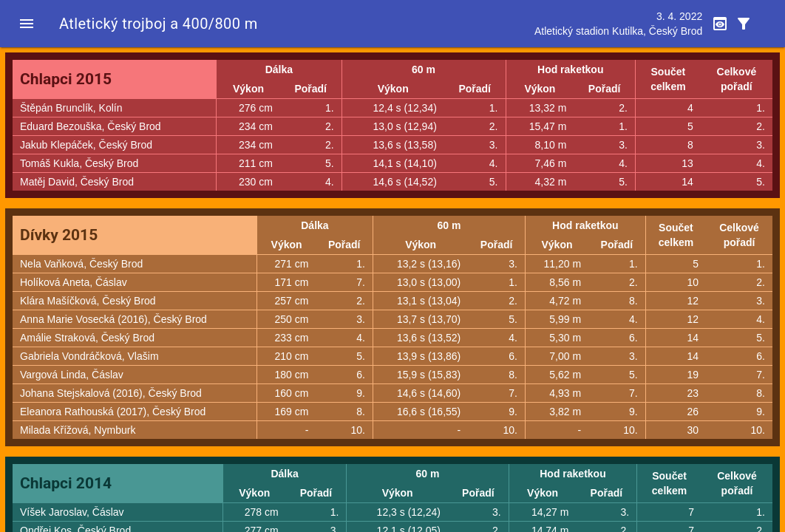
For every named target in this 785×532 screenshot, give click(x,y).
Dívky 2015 (59, 235)
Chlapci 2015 (66, 79)
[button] (27, 24)
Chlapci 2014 (66, 483)
